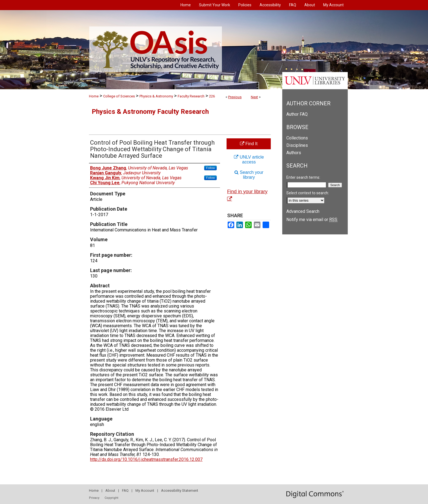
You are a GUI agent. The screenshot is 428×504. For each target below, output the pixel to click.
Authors (294, 153)
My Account (145, 490)
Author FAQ (297, 114)
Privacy (94, 498)
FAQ (125, 490)
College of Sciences (119, 96)
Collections (297, 138)
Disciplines (297, 145)
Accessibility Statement (180, 490)
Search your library (249, 175)
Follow (210, 168)
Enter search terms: (303, 177)
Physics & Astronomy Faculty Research (150, 112)
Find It (249, 144)
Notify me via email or (312, 220)
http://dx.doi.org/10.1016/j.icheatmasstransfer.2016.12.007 (146, 459)
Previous (235, 97)
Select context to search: (308, 193)
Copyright (111, 498)
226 (212, 96)
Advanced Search (303, 211)
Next (254, 97)
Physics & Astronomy (156, 96)
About (110, 490)
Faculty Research (191, 96)
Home (94, 96)
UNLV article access (249, 159)
